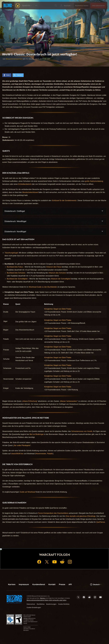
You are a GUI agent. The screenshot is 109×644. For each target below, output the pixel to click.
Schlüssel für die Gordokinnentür (64, 200)
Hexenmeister (41, 454)
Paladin (50, 454)
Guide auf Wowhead (28, 492)
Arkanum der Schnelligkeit (61, 279)
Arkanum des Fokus (54, 267)
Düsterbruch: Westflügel (15, 221)
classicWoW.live (17, 454)
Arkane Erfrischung (30, 401)
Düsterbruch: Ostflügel (15, 211)
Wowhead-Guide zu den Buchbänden (43, 287)
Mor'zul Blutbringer (37, 434)
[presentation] (8, 6)
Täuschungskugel (11, 253)
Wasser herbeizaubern (69, 401)
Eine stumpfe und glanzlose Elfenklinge (81, 516)
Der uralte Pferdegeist (22, 445)
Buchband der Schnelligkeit (17, 279)
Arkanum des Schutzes (57, 273)
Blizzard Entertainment (14, 59)
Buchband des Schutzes (16, 273)
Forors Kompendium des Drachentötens (53, 513)
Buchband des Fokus (15, 267)
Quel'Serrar (101, 522)
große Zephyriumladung (94, 181)
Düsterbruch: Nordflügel (15, 231)
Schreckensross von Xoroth (82, 431)
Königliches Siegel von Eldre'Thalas (58, 309)
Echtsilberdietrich (25, 184)
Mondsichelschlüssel (30, 192)
